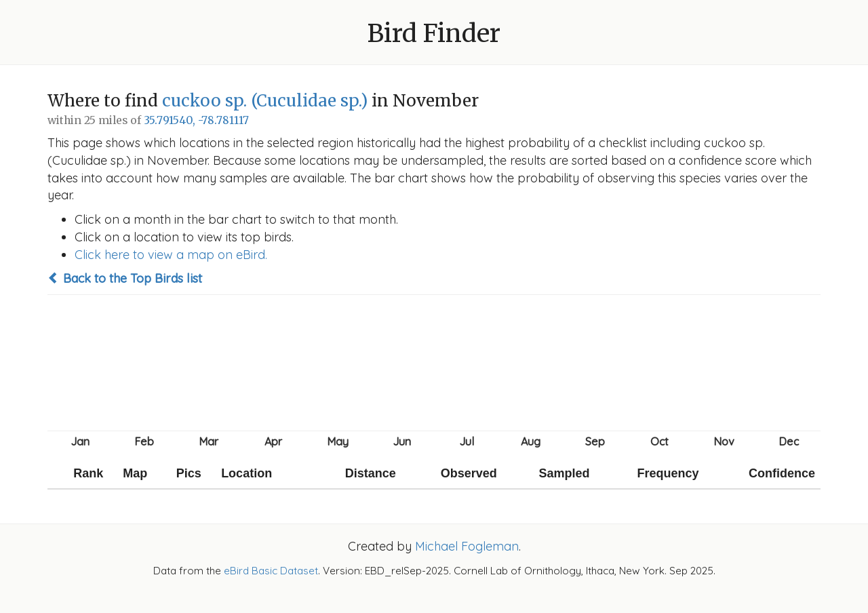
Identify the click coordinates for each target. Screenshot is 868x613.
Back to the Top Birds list (125, 278)
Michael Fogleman (467, 546)
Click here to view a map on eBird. (171, 255)
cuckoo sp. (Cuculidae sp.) (265, 101)
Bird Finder (434, 34)
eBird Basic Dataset (271, 571)
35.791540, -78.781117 (196, 120)
